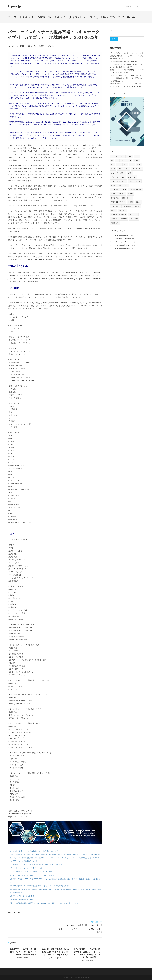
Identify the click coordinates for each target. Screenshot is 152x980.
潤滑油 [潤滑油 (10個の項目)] (113, 210)
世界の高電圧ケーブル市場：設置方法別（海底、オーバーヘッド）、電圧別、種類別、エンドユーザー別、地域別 (87, 953)
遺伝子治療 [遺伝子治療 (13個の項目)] (134, 219)
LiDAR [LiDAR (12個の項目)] (137, 160)
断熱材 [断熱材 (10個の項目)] (139, 202)
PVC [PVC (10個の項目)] (132, 165)
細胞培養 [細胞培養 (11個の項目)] (114, 219)
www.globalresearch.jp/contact (20, 814)
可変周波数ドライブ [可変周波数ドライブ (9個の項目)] (118, 202)
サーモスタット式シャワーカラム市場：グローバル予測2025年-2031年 (34, 851)
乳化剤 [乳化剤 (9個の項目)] (130, 194)
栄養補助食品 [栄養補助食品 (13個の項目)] (116, 206)
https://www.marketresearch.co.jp (124, 245)
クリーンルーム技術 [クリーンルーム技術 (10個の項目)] (118, 173)
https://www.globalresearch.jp (123, 238)
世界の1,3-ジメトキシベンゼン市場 (22, 896)
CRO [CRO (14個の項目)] (137, 156)
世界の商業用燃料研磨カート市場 (21, 900)
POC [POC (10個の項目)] (125, 165)
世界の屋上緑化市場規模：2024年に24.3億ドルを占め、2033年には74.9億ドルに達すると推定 (55, 952)
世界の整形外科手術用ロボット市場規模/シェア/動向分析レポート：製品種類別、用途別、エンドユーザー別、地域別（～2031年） (127, 64)
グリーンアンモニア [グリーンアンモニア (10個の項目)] (118, 177)
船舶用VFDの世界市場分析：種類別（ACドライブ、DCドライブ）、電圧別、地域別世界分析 (23, 952)
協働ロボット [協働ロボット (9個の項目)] (127, 198)
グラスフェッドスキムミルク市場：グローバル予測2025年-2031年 (33, 875)
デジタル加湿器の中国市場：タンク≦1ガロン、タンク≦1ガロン (31, 872)
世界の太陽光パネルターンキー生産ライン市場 (26, 868)
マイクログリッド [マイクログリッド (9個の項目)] (136, 190)
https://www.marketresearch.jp (123, 248)
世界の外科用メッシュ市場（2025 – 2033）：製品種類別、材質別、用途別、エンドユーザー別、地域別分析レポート (127, 56)
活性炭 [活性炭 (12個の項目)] (137, 206)
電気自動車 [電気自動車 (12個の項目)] (115, 223)
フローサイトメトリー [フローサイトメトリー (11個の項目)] (119, 190)
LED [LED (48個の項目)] (129, 160)
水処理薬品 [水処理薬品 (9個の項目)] (127, 206)
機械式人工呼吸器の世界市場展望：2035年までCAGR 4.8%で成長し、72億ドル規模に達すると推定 (44, 903)
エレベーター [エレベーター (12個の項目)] (137, 169)
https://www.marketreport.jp (122, 235)
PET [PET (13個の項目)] (119, 165)
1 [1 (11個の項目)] (112, 156)
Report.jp (14, 6)
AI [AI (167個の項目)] (116, 156)
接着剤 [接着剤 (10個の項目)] (130, 202)
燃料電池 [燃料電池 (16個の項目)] (122, 210)
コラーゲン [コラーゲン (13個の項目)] (132, 177)
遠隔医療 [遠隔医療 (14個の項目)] (124, 219)
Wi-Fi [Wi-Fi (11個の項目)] (113, 169)
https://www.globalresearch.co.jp (124, 242)
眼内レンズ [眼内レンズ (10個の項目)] (133, 215)
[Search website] (144, 6)
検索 (111, 30)
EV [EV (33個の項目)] (112, 160)
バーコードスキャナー (17, 912)
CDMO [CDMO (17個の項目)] (129, 156)
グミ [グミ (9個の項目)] (130, 173)
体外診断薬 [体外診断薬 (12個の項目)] (115, 198)
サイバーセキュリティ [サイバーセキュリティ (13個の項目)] (119, 181)
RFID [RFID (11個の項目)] (139, 165)
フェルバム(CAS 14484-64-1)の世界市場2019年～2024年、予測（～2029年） (36, 864)
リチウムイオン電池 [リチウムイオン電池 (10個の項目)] (118, 194)
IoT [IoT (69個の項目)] (123, 160)
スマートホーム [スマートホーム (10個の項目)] (135, 181)
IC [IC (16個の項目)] (117, 160)
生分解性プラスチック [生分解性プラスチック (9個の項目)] (119, 215)
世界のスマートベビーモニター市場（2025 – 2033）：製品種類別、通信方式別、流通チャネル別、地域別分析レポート (127, 78)
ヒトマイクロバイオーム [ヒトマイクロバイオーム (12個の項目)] (119, 185)
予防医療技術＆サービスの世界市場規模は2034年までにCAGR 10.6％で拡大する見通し (40, 886)
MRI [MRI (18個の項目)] (113, 165)
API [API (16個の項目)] (122, 156)
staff (12, 46)
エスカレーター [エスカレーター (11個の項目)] (124, 169)
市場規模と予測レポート (47, 46)
